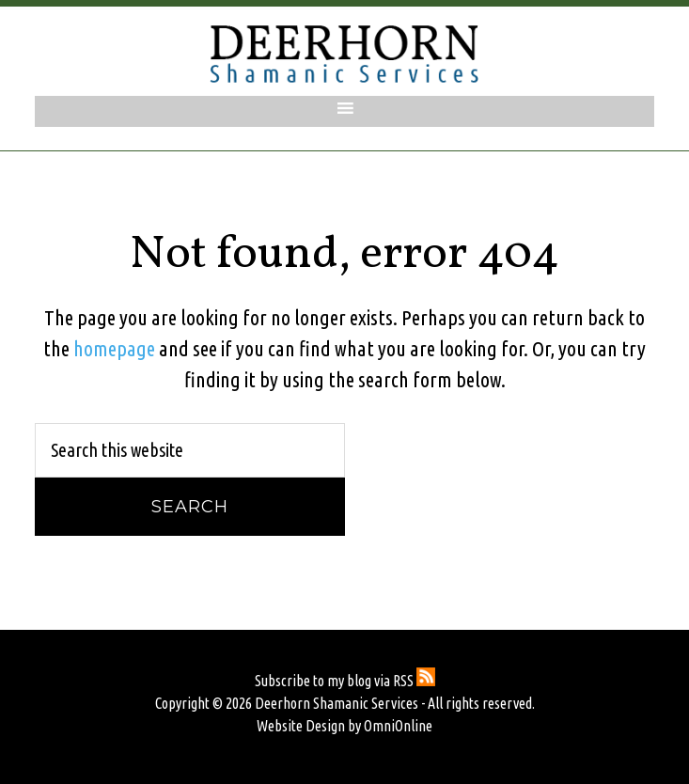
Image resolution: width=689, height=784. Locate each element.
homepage (114, 348)
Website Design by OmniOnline (344, 726)
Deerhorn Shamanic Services (345, 54)
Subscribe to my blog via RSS (345, 681)
